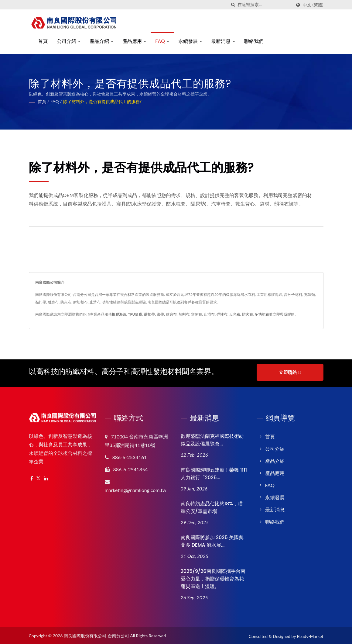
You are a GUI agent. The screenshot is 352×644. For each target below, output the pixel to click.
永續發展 (190, 41)
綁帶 (160, 314)
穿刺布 (197, 314)
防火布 (248, 314)
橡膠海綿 (119, 314)
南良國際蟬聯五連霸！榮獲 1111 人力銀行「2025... (214, 472)
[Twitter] (38, 477)
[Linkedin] (46, 477)
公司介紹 (69, 41)
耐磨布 (171, 314)
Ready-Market (310, 635)
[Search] (265, 5)
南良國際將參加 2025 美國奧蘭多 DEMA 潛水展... (212, 539)
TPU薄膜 (135, 314)
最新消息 (223, 41)
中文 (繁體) (313, 5)
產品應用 (134, 41)
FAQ (162, 41)
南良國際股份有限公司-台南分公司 (96, 634)
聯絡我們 (254, 41)
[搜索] (233, 5)
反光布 (235, 314)
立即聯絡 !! (290, 372)
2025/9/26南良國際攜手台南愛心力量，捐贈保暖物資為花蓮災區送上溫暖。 (213, 577)
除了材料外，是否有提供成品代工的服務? (102, 101)
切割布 (184, 314)
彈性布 (222, 314)
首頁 (43, 41)
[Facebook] (32, 477)
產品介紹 (101, 41)
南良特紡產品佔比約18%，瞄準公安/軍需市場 (212, 506)
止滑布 (209, 314)
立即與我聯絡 (284, 314)
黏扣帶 (149, 314)
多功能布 (262, 314)
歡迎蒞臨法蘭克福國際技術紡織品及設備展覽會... (212, 438)
